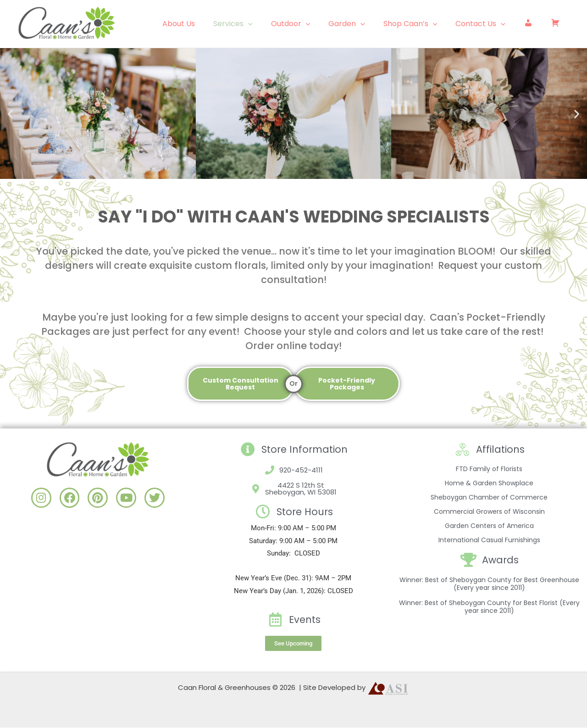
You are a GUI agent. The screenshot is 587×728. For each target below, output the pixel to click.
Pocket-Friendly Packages (347, 384)
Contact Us (490, 24)
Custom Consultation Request (241, 384)
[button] (10, 114)
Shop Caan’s (423, 24)
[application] (272, 24)
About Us (206, 24)
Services (257, 24)
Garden (363, 24)
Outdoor (311, 24)
